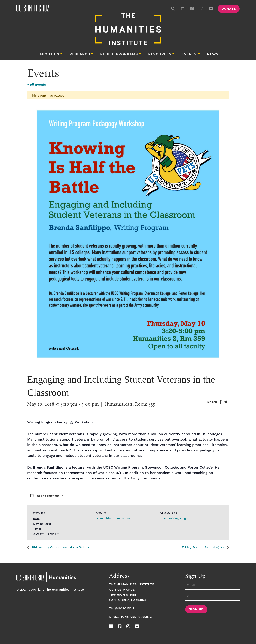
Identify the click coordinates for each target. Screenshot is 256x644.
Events (189, 54)
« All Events (37, 85)
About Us (49, 54)
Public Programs (119, 54)
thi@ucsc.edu (121, 608)
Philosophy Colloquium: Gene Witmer (61, 547)
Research (80, 54)
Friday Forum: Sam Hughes (203, 547)
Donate (229, 9)
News (213, 54)
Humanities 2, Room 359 (113, 519)
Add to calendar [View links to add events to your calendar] (48, 496)
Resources (160, 54)
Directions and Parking (130, 617)
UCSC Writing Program (175, 519)
